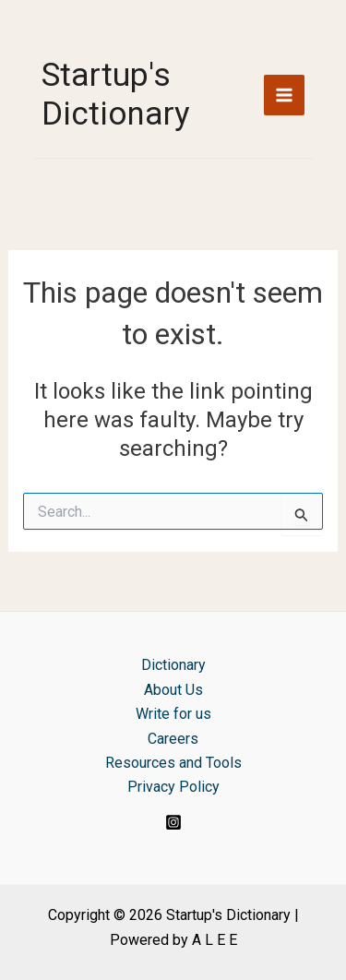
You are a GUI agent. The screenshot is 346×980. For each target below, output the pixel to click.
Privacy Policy (173, 787)
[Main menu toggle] (284, 95)
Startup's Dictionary (116, 95)
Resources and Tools (173, 763)
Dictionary (173, 665)
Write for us (173, 714)
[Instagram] (173, 822)
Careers (173, 739)
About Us (173, 690)
